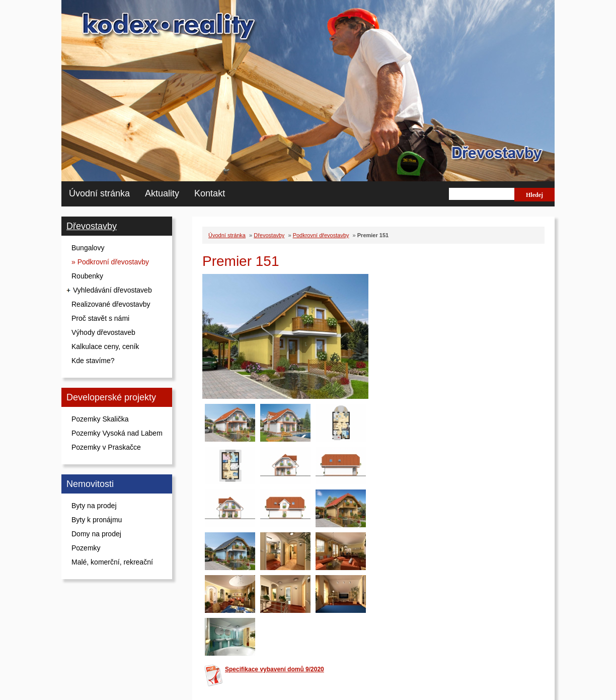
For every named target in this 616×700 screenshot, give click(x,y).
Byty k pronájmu (97, 520)
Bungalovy (88, 248)
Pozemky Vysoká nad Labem (117, 433)
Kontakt (210, 193)
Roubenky (87, 276)
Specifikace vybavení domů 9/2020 (275, 669)
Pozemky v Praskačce (106, 447)
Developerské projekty (111, 397)
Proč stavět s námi (100, 318)
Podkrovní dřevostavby (321, 235)
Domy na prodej (96, 534)
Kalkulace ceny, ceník (105, 346)
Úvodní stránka (99, 193)
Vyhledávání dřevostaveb (112, 290)
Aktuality (162, 193)
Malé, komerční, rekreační (112, 562)
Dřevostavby (92, 226)
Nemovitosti (90, 484)
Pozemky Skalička (100, 419)
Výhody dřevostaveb (103, 332)
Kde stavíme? (93, 361)
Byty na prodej (94, 506)
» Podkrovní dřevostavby (110, 262)
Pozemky (86, 548)
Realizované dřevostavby (111, 304)
